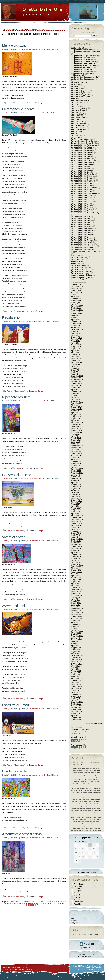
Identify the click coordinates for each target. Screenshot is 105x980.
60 (63, 903)
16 (33, 902)
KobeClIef (77, 904)
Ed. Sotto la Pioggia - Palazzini (82, 219)
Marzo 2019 (76, 551)
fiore (78, 788)
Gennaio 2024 (76, 663)
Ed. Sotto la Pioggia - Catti (81, 166)
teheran (73, 826)
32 (3, 903)
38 (16, 903)
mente (79, 802)
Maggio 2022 (76, 624)
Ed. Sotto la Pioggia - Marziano (83, 195)
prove (73, 819)
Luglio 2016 (75, 489)
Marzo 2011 (76, 364)
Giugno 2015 (76, 463)
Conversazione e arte (18, 475)
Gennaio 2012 (76, 384)
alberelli (84, 768)
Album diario (76, 87)
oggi (86, 806)
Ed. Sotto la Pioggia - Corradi (82, 170)
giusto (73, 793)
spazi (94, 822)
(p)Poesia (7, 103)
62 (27, 905)
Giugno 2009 (76, 324)
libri (73, 797)
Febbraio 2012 (76, 386)
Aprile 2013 (75, 413)
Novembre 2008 (77, 310)
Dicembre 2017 (77, 522)
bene (88, 775)
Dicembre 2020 (77, 591)
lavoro (96, 795)
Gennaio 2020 (76, 570)
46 (33, 903)
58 (58, 903)
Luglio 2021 (75, 605)
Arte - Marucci (76, 112)
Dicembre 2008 (77, 312)
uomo (82, 828)
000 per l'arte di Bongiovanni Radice (84, 56)
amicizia (98, 768)
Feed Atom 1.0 (87, 947)
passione (79, 808)
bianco (92, 775)
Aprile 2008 (75, 296)
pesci (73, 811)
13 (27, 902)
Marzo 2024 (76, 667)
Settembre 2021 (77, 609)
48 (37, 903)
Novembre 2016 (77, 496)
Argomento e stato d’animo (22, 834)
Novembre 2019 (77, 566)
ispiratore (88, 795)
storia (83, 824)
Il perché (74, 921)
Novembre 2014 (77, 450)
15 (31, 902)
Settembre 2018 (77, 539)
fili (73, 788)
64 (31, 905)
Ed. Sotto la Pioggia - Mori (81, 211)
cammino (92, 777)
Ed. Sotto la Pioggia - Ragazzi (82, 248)
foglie (84, 788)
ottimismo (90, 806)
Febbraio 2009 (76, 316)
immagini (85, 793)
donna (73, 786)
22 (46, 902)
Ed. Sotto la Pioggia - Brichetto (82, 159)
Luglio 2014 (75, 442)
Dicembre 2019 (77, 568)
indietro (73, 795)
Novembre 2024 (77, 683)
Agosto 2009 (76, 327)
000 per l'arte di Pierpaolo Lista (83, 71)
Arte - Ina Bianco (77, 106)
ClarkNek (77, 897)
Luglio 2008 (75, 302)
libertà (100, 795)
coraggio (82, 782)
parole (98, 806)
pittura (89, 811)
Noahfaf (77, 895)
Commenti (17, 103)
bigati (96, 775)
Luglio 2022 (75, 628)
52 (46, 903)
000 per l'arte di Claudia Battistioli (83, 62)
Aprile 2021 (75, 599)
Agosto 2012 (76, 397)
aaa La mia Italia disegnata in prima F (85, 79)
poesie (94, 813)
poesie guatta (83, 815)
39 (18, 903)
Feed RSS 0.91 (87, 944)
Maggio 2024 (76, 671)
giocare (91, 790)
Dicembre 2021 (77, 615)
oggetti (82, 806)
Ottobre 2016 (76, 494)
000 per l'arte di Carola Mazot (82, 58)
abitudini (75, 768)
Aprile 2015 (75, 459)
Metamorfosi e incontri (18, 109)
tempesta (85, 826)
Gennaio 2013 (76, 407)
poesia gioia (80, 813)
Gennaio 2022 (76, 617)
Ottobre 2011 (76, 378)
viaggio (76, 830)
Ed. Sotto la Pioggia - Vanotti (82, 242)
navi (94, 804)
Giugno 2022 (76, 626)
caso (100, 777)
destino (73, 784)
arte (95, 770)
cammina (87, 777)
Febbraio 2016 (76, 479)
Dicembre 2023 (77, 661)
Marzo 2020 (76, 574)
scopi (80, 822)
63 (29, 905)
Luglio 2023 (75, 652)
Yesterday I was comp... (80, 729)
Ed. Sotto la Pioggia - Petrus (82, 223)
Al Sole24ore (76, 85)
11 (23, 902)
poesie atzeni (75, 815)
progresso (99, 817)
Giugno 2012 (76, 393)
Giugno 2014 (76, 440)
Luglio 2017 (75, 512)
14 (29, 902)
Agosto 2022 (76, 630)
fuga (79, 790)
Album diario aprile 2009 (80, 89)
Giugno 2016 (76, 487)
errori (76, 786)
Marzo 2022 (76, 621)
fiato (101, 786)
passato (74, 808)
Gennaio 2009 (76, 314)
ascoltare (75, 773)
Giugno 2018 (76, 533)
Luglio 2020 (75, 582)
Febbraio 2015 (76, 456)
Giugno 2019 (76, 556)
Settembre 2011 (77, 376)
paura (84, 808)
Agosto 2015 (76, 467)
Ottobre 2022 (76, 634)
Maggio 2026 (76, 718)
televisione (79, 826)
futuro (82, 790)
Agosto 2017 (76, 514)
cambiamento (75, 777)
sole (91, 822)
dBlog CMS (77, 966)
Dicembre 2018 (77, 545)
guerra (77, 793)
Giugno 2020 (76, 580)
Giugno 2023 (76, 650)
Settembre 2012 (77, 399)
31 (65, 902)
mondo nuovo (80, 804)
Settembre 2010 (77, 353)
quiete (77, 819)
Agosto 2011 (76, 374)
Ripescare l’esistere (16, 397)
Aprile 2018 (75, 529)
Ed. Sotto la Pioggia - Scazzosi (82, 230)
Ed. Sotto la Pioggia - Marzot (82, 197)
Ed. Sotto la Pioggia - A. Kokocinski (84, 145)
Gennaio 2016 (76, 477)
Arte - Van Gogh (77, 135)
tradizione (99, 826)
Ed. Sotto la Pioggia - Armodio (82, 149)
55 (52, 903)
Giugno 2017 (76, 510)
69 (41, 905)
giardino (87, 790)
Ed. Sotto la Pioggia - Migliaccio (83, 209)
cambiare (81, 777)
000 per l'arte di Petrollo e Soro (83, 67)
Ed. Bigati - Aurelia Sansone (81, 139)
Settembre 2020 (77, 586)
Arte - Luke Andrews (79, 129)
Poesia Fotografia (78, 260)
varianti (91, 828)
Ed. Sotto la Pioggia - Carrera (82, 164)
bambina (74, 775)
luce (93, 797)
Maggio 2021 (76, 601)
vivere (83, 830)
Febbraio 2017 (76, 502)
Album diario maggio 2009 (81, 95)
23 (48, 902)
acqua (79, 768)
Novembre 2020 (77, 589)
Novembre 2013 (77, 426)
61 (65, 903)
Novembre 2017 (77, 520)
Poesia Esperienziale (79, 258)
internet (78, 795)
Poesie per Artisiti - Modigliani (82, 275)
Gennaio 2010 (76, 337)
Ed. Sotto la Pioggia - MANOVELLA (84, 194)
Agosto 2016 (76, 490)
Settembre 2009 (77, 329)
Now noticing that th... (79, 745)
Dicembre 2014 (77, 452)
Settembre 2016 (77, 492)
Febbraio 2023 (76, 642)
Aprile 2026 (75, 716)
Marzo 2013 (76, 411)
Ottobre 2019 (76, 564)
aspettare (81, 773)
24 (50, 902)
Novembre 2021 (77, 613)
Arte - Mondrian (77, 131)
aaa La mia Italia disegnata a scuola (84, 77)
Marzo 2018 (76, 527)
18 (37, 902)
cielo (79, 779)
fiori (81, 788)
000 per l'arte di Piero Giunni (82, 69)
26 (54, 902)
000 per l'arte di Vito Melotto (81, 73)
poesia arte (74, 813)
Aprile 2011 (75, 366)
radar (85, 819)
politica (99, 815)
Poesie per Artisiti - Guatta (81, 273)
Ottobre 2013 (76, 424)
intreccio (83, 795)
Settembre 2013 (77, 423)
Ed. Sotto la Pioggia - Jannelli (82, 186)
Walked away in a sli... (79, 737)
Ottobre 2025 (76, 704)
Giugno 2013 (76, 417)
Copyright (75, 923)
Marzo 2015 (76, 457)
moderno (98, 802)
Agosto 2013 (76, 421)
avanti (93, 773)
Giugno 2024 (76, 673)
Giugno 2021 (76, 603)
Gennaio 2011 (76, 360)
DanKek (77, 893)
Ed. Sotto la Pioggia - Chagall (82, 168)
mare (92, 799)
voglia (93, 830)
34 (8, 903)
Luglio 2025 (75, 698)
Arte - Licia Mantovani (79, 108)
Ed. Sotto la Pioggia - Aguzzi (82, 147)
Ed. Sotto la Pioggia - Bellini (81, 155)
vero (73, 830)
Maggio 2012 (76, 392)
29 (61, 902)
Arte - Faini (75, 104)
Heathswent (78, 902)
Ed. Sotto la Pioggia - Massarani (83, 201)
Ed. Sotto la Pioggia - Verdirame (83, 244)
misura (89, 802)
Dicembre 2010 (77, 359)
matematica (97, 799)
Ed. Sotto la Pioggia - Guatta (82, 184)
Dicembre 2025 (77, 708)
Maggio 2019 (76, 555)
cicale (76, 779)
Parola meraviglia (15, 771)
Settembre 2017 (77, 516)
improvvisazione (97, 793)
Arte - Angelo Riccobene (80, 100)
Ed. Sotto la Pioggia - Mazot (81, 203)
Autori (73, 919)
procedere (89, 817)
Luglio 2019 (75, 558)
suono (98, 824)
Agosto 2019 (76, 560)
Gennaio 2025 (76, 687)
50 (41, 903)
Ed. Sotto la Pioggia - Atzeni (81, 151)
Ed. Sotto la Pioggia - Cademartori (84, 161)
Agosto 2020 (76, 584)
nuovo (74, 806)
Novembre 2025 (77, 706)
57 (56, 903)
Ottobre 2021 (76, 611)
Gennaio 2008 (76, 291)
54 (50, 903)
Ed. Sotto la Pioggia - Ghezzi (82, 178)
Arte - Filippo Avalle (78, 126)
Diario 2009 (76, 137)
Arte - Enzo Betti (77, 122)
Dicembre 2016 (77, 498)
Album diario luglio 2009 (80, 93)
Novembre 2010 (77, 357)
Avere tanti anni (13, 606)
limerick (76, 797)
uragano (87, 828)
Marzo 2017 (76, 504)
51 (44, 903)
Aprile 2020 (75, 576)
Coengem (77, 891)
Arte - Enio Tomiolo (78, 102)
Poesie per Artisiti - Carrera (81, 269)
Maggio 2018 (76, 531)
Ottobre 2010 (76, 355)
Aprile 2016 (75, 483)
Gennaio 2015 (76, 454)
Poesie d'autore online (13, 29)
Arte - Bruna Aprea (78, 118)
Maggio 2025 (76, 694)
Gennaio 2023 (76, 640)
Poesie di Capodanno (79, 265)
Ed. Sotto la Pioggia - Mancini (82, 192)
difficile (78, 784)
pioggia (85, 811)
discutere (90, 784)
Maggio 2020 (76, 578)
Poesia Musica (77, 261)
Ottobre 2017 (76, 518)
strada (87, 824)
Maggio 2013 (76, 415)
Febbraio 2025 (76, 688)
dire (81, 784)
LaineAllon (78, 886)
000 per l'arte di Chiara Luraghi (82, 60)
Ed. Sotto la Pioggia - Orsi (81, 217)
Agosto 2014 (76, 444)
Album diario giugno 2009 (81, 91)
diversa (95, 784)
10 (21, 902)
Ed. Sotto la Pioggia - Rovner (82, 225)
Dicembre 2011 (77, 382)
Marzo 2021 (76, 597)
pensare (94, 808)
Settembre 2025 (77, 702)
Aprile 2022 (75, 622)
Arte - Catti (75, 120)
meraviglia (84, 802)
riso (95, 819)
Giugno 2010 (76, 347)
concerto (90, 779)
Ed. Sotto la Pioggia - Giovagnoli (83, 182)
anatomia (80, 770)
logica (90, 797)
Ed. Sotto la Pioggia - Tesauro (82, 238)
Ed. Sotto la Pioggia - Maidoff (82, 190)
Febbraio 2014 (76, 432)
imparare (90, 793)
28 (59, 902)
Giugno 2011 (76, 370)
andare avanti (86, 770)
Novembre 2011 (77, 380)
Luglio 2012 (75, 395)
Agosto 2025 (76, 700)
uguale (78, 828)
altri (91, 768)
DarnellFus (78, 889)
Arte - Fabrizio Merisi (79, 124)
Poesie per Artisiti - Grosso (81, 271)
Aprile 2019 (75, 553)
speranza (75, 824)
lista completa (77, 764)
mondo (74, 804)
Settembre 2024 (77, 679)
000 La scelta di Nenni (79, 48)
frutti (73, 790)
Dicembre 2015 (77, 475)
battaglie (84, 775)
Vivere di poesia (14, 537)
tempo (89, 826)
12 (25, 902)
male (83, 799)
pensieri (99, 808)
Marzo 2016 (76, 481)
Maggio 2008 (76, 298)
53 (48, 903)
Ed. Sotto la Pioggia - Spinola (82, 234)
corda (87, 782)
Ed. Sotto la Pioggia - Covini (81, 172)
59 (61, 903)
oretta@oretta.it (92, 935)
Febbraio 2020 (76, 572)
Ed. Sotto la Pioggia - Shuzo (82, 232)
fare (94, 786)
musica (90, 804)
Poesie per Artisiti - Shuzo (81, 277)
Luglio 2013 (75, 419)
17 (35, 902)
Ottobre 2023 (76, 657)
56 (54, 903)
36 (12, 903)
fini (75, 788)
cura (99, 782)
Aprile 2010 (75, 343)
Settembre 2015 (77, 469)
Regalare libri (12, 317)
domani (99, 784)
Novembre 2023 (77, 659)
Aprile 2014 (75, 436)
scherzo (99, 819)
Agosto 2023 (76, 654)
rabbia (81, 819)
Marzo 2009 (76, 318)
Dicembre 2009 (77, 335)
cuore (95, 782)
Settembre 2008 (77, 306)
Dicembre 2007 (77, 289)
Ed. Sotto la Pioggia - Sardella (82, 228)
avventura (97, 773)
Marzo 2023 (76, 644)
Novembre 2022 (77, 636)
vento (95, 828)
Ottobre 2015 (76, 471)
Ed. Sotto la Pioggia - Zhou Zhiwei (84, 246)
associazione (87, 773)
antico (92, 770)
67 (37, 905)
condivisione (76, 782)
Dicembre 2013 (77, 428)
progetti (94, 817)
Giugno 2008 (76, 300)
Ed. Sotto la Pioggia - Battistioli (82, 153)
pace (95, 806)
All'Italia (74, 98)
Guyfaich (77, 900)
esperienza (81, 786)
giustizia (99, 790)
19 (40, 902)
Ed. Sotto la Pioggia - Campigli (82, 162)
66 (35, 905)
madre (80, 799)
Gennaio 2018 (76, 523)
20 (42, 902)
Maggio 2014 (76, 438)
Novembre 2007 (77, 287)
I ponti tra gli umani (16, 705)
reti (92, 819)
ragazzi (89, 819)
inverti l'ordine (38, 29)
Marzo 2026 (76, 714)
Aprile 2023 (75, 646)
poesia (98, 810)
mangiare (88, 799)
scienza (75, 822)
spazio (98, 822)
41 (23, 903)
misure (93, 802)
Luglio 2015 (75, 465)
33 (6, 903)
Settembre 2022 (77, 632)
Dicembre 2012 (77, 405)
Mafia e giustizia (14, 45)
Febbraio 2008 (76, 293)
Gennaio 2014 (76, 430)
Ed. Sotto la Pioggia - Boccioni (82, 157)
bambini (79, 775)
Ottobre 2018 (76, 541)
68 (39, 905)
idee (81, 793)
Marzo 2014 (76, 434)
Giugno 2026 (76, 720)
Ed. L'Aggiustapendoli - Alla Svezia (84, 143)
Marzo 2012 (76, 388)
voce (87, 830)
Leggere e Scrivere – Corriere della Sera (86, 252)
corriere (91, 782)
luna (96, 797)
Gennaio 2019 (76, 547)
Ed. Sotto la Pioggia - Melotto (82, 205)
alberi (88, 768)
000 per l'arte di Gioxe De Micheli (83, 63)
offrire (78, 806)
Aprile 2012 (75, 390)
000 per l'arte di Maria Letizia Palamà (85, 65)
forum (92, 788)
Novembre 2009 (77, 333)
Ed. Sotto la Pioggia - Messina (82, 207)
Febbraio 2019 (76, 549)
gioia (95, 790)
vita (80, 830)
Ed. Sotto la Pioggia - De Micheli (83, 174)
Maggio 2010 (76, 345)
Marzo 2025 (76, 690)
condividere (96, 779)
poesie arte (99, 813)
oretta (6, 49)
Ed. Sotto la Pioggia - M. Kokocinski (84, 188)
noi (99, 804)
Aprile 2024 (75, 669)
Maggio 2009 (76, 322)
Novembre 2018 (77, 543)
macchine (75, 799)
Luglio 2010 (75, 349)
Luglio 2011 (75, 372)
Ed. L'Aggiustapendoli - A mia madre (84, 141)
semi (83, 822)
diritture (85, 784)
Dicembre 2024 (77, 685)
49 (39, 903)
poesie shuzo (90, 815)
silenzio (87, 822)
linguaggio (85, 797)
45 (31, 903)
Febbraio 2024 (76, 665)
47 (35, 903)
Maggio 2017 (76, 508)
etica (86, 786)
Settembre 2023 (77, 655)
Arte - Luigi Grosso (78, 110)
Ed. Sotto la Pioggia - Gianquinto (83, 180)
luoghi (99, 797)
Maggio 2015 (76, 461)
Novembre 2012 (77, 403)
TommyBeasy (79, 884)
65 (33, 905)
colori (85, 779)
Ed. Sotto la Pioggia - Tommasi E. (84, 240)
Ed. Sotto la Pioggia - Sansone (82, 227)
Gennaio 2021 (76, 593)
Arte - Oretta (76, 116)
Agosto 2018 (76, 537)
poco (93, 811)
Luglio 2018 (75, 535)
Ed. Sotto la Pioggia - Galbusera (83, 176)
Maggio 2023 (76, 648)
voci (90, 830)
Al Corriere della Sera (79, 83)
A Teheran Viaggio (78, 75)
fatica (97, 786)
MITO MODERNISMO (79, 256)
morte (86, 804)
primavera (77, 817)
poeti (95, 815)
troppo (74, 828)
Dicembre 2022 (77, 638)
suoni (95, 824)
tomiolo (94, 826)
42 (25, 903)
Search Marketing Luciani (93, 969)
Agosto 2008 (76, 304)
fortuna (88, 788)
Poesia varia (76, 263)
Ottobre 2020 (76, 588)
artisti (98, 770)
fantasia (90, 786)
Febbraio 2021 (76, 595)
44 (29, 903)
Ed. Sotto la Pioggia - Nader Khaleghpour (86, 213)
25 (52, 902)
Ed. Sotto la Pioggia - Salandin (82, 250)
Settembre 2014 (77, 446)
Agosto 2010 (76, 351)
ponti (72, 817)
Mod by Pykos (86, 966)
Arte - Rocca (76, 133)
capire (97, 777)
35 (10, 903)
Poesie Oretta (7, 968)
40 (20, 903)
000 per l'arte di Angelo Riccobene (84, 50)
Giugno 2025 (76, 696)
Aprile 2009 (75, 320)
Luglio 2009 (75, 326)
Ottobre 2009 (76, 331)
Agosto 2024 (76, 677)
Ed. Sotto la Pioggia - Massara (82, 199)
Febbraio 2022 (76, 619)
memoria (75, 802)
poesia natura (88, 813)
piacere (77, 811)
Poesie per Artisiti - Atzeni (81, 267)
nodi (97, 804)
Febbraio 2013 (76, 409)
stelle (80, 824)
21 (44, 902)
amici (94, 768)
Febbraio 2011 (76, 362)
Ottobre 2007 (76, 285)
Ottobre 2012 (76, 401)
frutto (76, 790)
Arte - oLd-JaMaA (78, 114)
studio (91, 824)
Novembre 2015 (77, 473)
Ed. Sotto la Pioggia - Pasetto (82, 221)
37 (14, 903)
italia (92, 795)
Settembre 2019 (77, 562)
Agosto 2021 (76, 607)
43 (27, 903)
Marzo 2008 (76, 294)
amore (75, 770)
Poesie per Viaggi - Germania (82, 279)
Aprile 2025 (75, 692)
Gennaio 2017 (76, 500)
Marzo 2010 (76, 341)
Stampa (39, 103)
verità (99, 828)
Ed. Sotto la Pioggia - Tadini (81, 236)
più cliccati (98, 723)
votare (100, 830)
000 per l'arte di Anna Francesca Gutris (86, 52)
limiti (80, 797)
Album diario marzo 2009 (37, 49)
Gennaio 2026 (76, 710)
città (82, 779)
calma (99, 775)
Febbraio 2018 (76, 525)
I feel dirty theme (97, 968)
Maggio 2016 (76, 485)
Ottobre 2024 (76, 681)
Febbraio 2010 (76, 339)
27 (57, 902)
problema (83, 817)
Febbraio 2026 (76, 712)
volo (96, 830)
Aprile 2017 (75, 506)
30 (63, 902)
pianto (81, 811)
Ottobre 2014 (76, 448)
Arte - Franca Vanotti (79, 128)
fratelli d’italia (97, 788)
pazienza (88, 808)
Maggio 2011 (76, 368)
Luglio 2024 (75, 675)
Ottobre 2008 (76, 308)
